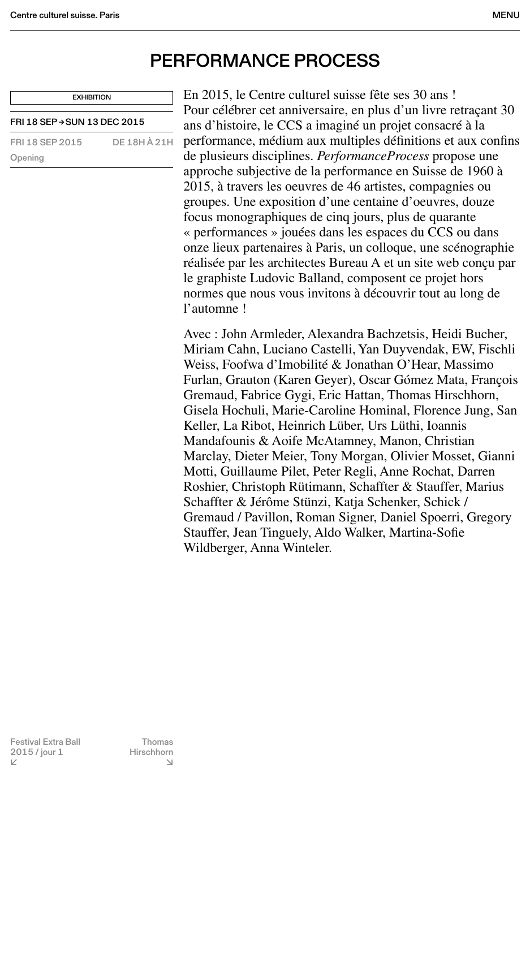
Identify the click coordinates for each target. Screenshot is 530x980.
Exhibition (92, 98)
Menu (506, 15)
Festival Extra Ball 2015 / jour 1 (45, 747)
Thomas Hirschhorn (151, 747)
